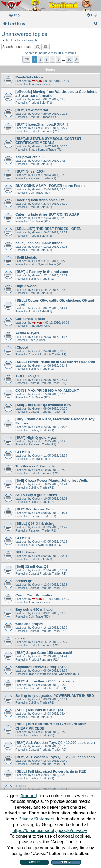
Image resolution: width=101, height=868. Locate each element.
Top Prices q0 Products (35, 466)
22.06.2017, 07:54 (55, 161)
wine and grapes (29, 624)
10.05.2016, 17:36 (55, 470)
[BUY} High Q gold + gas (36, 438)
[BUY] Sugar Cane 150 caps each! (44, 653)
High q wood (26, 286)
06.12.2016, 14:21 (55, 308)
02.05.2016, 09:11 (55, 556)
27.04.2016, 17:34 (55, 570)
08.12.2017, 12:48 (55, 99)
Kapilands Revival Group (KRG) (42, 667)
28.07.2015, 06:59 (55, 775)
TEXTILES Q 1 (27, 376)
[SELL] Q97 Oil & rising (35, 524)
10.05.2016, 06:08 (55, 499)
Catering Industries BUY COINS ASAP (47, 214)
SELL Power (26, 552)
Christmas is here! (31, 319)
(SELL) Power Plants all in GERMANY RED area (55, 362)
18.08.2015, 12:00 (55, 732)
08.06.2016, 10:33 (55, 408)
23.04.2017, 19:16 (55, 218)
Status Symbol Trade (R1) (46, 150)
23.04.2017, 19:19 (55, 204)
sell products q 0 (29, 157)
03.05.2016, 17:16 (55, 542)
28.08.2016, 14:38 (55, 337)
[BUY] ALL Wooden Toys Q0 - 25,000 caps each (55, 757)
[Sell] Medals (26, 257)
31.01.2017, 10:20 (55, 261)
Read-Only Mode (29, 77)
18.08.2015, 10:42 (55, 761)
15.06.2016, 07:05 (55, 394)
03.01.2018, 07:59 (57, 81)
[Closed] (22, 347)
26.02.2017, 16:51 (55, 232)
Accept (34, 862)
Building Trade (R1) (41, 430)
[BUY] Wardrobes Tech (34, 509)
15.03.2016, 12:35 (57, 599)
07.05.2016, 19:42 (55, 527)
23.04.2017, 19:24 (55, 189)
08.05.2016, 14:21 (55, 513)
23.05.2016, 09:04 (55, 427)
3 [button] (46, 59)
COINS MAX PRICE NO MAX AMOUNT (47, 390)
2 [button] (40, 59)
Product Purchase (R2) (44, 473)
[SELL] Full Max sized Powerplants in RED (51, 771)
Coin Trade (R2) (39, 221)
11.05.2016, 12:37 (55, 456)
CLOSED (23, 452)
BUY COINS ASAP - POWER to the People (50, 186)
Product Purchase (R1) (44, 117)
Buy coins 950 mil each (35, 610)
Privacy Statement (36, 819)
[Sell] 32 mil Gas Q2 (32, 567)
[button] (26, 59)
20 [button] (69, 59)
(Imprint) (29, 796)
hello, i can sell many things (39, 243)
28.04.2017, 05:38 (55, 175)
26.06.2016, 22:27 (55, 380)
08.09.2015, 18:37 (55, 671)
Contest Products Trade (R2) (47, 383)
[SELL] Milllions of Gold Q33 (39, 710)
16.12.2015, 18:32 (55, 628)
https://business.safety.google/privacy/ (50, 830)
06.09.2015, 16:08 (55, 685)
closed (21, 638)
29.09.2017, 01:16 (55, 114)
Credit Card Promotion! (35, 595)
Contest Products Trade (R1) (47, 354)
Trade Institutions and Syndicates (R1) (54, 674)
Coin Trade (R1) (39, 193)
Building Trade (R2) (41, 279)
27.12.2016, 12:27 (55, 275)
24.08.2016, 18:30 (55, 351)
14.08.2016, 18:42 (55, 365)
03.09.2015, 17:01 (55, 699)
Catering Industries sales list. (40, 200)
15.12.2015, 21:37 (55, 642)
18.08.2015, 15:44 (55, 714)
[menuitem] (14, 15)
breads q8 (24, 581)
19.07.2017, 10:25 (55, 146)
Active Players (27, 333)
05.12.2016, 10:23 (57, 322)
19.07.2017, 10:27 (55, 128)
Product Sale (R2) (40, 164)
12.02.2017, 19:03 (55, 247)
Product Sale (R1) (40, 103)
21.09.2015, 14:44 (55, 656)
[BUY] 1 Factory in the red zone (42, 272)
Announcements (39, 84)
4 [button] (52, 59)
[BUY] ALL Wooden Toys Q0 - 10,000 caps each (55, 743)
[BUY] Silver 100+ (30, 171)
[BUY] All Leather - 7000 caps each (44, 681)
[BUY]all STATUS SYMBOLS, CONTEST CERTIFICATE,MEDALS (48, 141)
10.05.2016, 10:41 (55, 484)
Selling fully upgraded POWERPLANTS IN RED (55, 696)
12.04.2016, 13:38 (55, 585)
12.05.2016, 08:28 (55, 441)
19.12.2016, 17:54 (55, 290)
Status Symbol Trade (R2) (46, 545)
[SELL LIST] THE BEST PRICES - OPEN (48, 229)
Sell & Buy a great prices (36, 495)
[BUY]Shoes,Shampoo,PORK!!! (42, 124)
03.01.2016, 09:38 (55, 613)
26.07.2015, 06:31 (55, 789)
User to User (37, 340)
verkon (37, 81)
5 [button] (59, 59)
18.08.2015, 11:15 (55, 746)
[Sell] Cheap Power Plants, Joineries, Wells (52, 481)
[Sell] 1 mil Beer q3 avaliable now (43, 405)
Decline (66, 862)
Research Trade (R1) (42, 178)
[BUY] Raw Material (32, 110)
